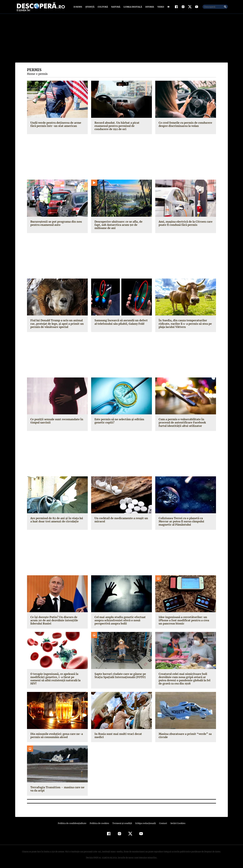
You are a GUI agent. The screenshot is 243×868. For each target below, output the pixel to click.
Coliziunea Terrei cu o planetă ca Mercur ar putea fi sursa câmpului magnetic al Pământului (185, 522)
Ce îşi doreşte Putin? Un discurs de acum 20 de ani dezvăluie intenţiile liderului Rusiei (57, 621)
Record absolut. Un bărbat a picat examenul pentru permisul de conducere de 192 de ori (121, 127)
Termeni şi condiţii (122, 824)
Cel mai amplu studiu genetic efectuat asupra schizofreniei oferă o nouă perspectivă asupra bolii (119, 621)
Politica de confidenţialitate (74, 824)
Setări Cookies (176, 824)
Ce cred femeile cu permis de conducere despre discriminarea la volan (185, 125)
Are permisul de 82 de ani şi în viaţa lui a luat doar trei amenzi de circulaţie (57, 521)
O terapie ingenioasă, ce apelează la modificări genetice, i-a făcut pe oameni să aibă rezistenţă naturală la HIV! (57, 678)
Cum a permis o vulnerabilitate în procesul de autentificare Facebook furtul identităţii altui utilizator (182, 423)
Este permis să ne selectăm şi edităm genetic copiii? (119, 422)
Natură (115, 7)
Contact (162, 824)
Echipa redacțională (144, 824)
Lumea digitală (132, 7)
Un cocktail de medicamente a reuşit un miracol (121, 521)
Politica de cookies (100, 824)
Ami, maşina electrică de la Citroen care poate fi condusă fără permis (185, 224)
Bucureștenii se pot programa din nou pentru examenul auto (55, 224)
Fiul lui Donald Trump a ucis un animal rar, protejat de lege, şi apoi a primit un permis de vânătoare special (56, 324)
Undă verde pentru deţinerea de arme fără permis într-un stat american (55, 125)
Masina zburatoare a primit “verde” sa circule (184, 736)
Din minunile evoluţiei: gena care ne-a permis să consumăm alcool (56, 736)
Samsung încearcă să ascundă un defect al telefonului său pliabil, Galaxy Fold (121, 323)
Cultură (103, 7)
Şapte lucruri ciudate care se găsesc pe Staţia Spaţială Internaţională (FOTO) (120, 676)
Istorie (149, 7)
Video (160, 7)
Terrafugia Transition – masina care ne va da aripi (56, 790)
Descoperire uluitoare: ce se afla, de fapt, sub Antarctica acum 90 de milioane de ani (121, 225)
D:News (78, 7)
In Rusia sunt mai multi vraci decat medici (117, 736)
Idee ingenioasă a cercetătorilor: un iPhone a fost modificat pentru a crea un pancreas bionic (185, 621)
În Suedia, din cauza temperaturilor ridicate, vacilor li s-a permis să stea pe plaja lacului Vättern (184, 324)
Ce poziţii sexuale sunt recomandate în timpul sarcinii (56, 422)
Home (31, 75)
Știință (90, 7)
